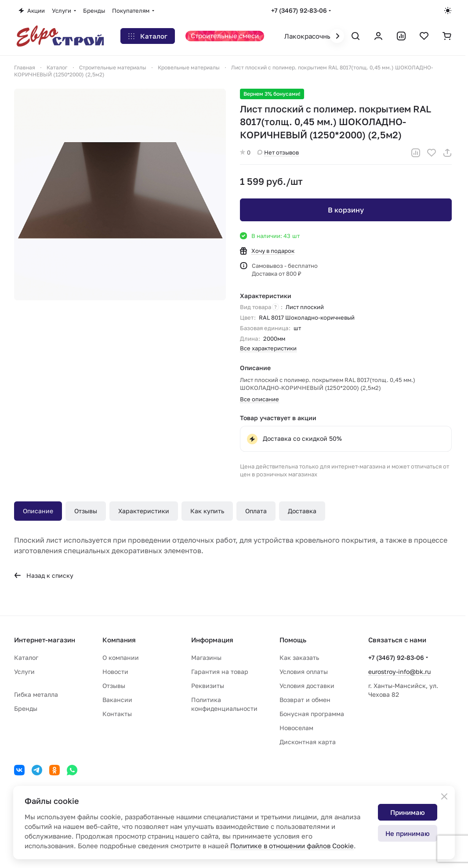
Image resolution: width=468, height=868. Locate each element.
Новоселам (296, 728)
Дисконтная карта (308, 742)
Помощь (293, 640)
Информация (212, 640)
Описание (38, 511)
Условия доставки (307, 686)
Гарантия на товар (220, 672)
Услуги (24, 672)
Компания (119, 640)
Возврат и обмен (305, 700)
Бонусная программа (312, 714)
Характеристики (144, 511)
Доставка (302, 511)
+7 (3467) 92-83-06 (299, 10)
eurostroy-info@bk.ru (399, 672)
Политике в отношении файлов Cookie (292, 846)
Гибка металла (36, 694)
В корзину (345, 210)
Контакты (117, 714)
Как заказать (299, 657)
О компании (121, 657)
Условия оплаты (304, 672)
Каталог (26, 657)
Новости (115, 672)
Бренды (26, 708)
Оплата (256, 511)
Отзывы (86, 511)
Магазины (206, 657)
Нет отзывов (278, 152)
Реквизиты (208, 686)
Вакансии (117, 700)
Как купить (207, 511)
